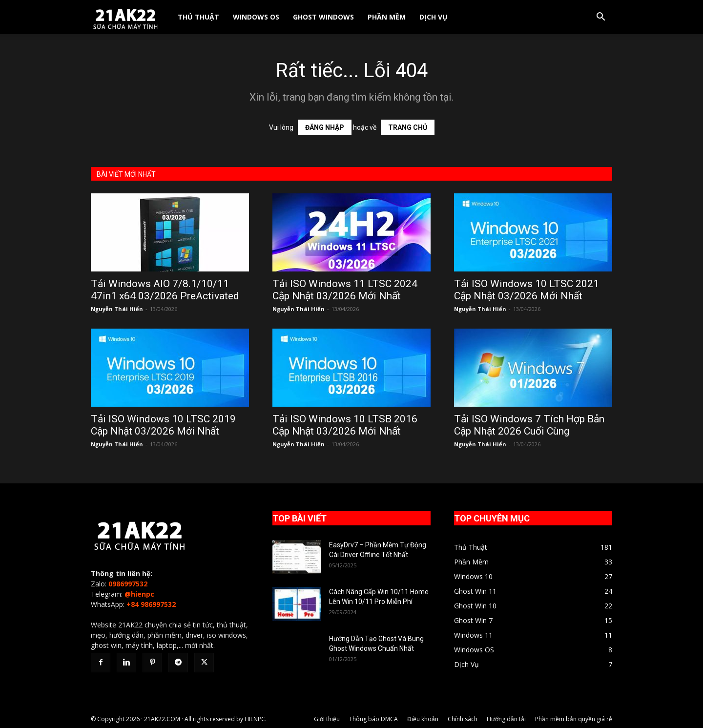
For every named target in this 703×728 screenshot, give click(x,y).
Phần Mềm (387, 17)
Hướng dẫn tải (506, 719)
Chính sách (463, 719)
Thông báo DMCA (373, 719)
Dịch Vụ (434, 17)
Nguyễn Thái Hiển (117, 309)
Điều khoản (423, 719)
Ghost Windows (323, 17)
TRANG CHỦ (408, 127)
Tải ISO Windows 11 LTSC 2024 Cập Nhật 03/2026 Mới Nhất (345, 290)
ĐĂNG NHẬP (325, 127)
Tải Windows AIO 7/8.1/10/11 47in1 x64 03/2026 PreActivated (165, 290)
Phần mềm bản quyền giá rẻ (574, 719)
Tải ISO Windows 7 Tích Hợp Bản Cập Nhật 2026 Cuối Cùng (529, 425)
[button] (600, 18)
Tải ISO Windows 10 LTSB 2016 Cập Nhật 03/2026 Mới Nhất (345, 425)
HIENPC (255, 719)
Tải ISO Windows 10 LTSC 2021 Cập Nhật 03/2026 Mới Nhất (527, 290)
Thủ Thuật (198, 17)
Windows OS (256, 17)
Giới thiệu (327, 719)
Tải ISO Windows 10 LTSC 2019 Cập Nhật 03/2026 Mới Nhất (163, 425)
